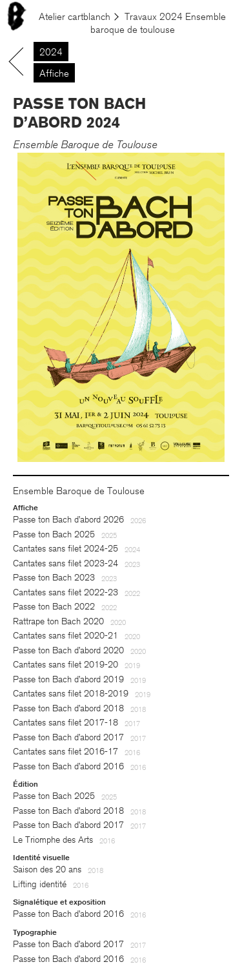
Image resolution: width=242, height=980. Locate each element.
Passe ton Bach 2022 (54, 607)
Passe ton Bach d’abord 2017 (68, 737)
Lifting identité (40, 884)
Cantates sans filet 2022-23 (66, 592)
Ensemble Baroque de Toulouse (85, 145)
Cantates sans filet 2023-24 (66, 563)
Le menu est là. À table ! (56, 14)
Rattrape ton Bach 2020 (58, 621)
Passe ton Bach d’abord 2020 (68, 650)
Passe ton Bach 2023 (54, 578)
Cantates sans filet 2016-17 (66, 752)
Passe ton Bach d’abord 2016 (68, 766)
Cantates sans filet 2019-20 (66, 665)
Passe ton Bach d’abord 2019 (68, 679)
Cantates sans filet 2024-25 (66, 549)
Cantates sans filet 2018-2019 (71, 694)
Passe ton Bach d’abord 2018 (68, 708)
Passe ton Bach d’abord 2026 (68, 520)
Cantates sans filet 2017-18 (66, 723)
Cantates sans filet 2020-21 (66, 636)
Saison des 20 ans (47, 870)
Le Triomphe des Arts (53, 840)
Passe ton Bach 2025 (54, 534)
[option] (121, 307)
